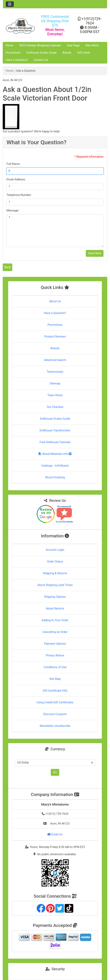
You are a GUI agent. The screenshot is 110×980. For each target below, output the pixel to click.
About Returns (55, 608)
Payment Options (55, 644)
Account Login (55, 550)
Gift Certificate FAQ (55, 691)
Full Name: (13, 164)
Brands (67, 53)
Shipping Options (55, 597)
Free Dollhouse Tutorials (55, 442)
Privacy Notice (55, 655)
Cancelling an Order (55, 632)
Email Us (55, 834)
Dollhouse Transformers (55, 430)
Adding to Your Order (55, 620)
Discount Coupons (55, 714)
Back (7, 267)
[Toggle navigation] (10, 4)
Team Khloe (55, 395)
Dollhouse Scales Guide (41, 53)
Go (55, 772)
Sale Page (73, 45)
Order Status (55, 562)
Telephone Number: (19, 195)
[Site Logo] (20, 26)
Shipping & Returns (55, 573)
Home (9, 45)
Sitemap (55, 383)
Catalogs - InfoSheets (55, 466)
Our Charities (55, 407)
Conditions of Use (55, 667)
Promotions (13, 53)
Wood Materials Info (55, 454)
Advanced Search (55, 360)
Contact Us (41, 60)
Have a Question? (17, 60)
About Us (55, 301)
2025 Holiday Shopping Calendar (40, 45)
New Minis (92, 45)
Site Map (55, 679)
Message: (13, 210)
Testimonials (55, 372)
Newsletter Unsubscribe (55, 726)
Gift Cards (84, 53)
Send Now (95, 253)
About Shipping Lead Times (55, 585)
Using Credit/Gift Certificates (55, 702)
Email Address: (16, 179)
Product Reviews (55, 337)
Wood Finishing (55, 477)
